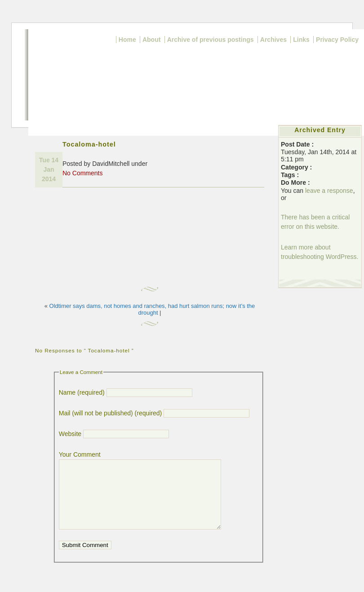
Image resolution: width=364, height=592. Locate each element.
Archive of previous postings (211, 40)
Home (127, 40)
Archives (273, 40)
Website (70, 434)
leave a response (329, 191)
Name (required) (82, 392)
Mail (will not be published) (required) (111, 413)
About (151, 40)
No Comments (82, 173)
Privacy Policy (337, 40)
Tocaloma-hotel (89, 144)
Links (301, 40)
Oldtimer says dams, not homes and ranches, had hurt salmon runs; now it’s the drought (152, 309)
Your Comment (80, 454)
